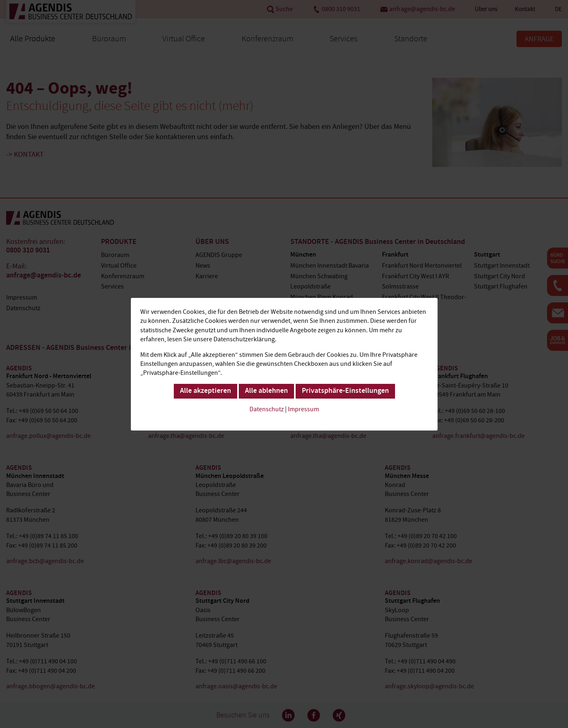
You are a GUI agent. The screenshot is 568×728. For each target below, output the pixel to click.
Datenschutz (267, 409)
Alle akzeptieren (205, 391)
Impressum (303, 409)
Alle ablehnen (266, 391)
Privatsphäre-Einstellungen (345, 391)
